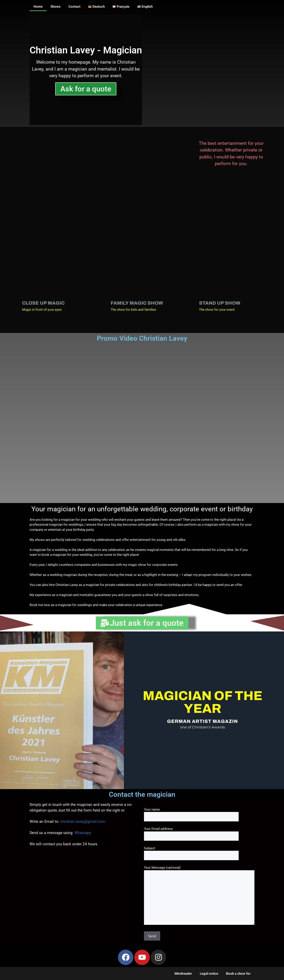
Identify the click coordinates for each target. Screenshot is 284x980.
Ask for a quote (86, 89)
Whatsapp (83, 833)
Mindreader (183, 973)
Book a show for (238, 973)
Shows (56, 7)
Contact (74, 7)
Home (38, 7)
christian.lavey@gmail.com (83, 821)
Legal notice (209, 973)
